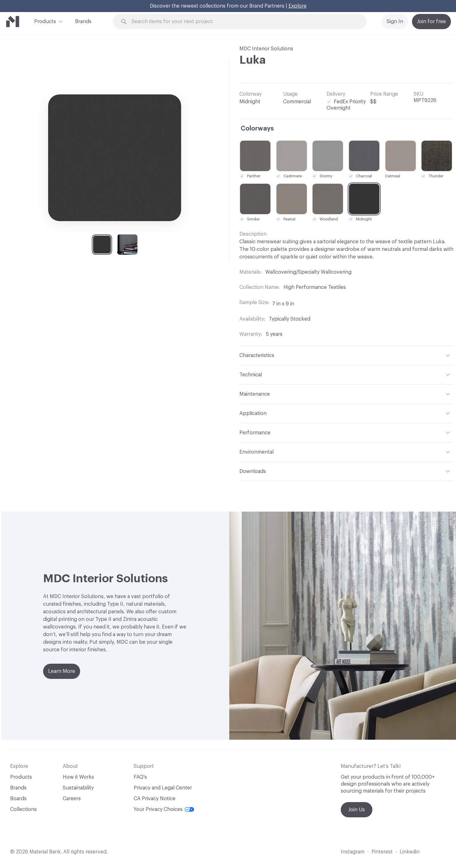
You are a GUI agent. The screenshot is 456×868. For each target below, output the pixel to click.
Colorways (257, 129)
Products (45, 21)
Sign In (395, 22)
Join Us (357, 810)
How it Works (78, 777)
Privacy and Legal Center (163, 788)
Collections (23, 809)
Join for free (431, 22)
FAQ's (140, 777)
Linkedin (410, 852)
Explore (298, 6)
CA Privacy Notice (155, 799)
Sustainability (78, 788)
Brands (83, 22)
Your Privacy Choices (164, 809)
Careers (72, 799)
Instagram (353, 852)
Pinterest (382, 852)
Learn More (62, 671)
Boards (18, 799)
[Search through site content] (243, 22)
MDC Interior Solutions (266, 49)
